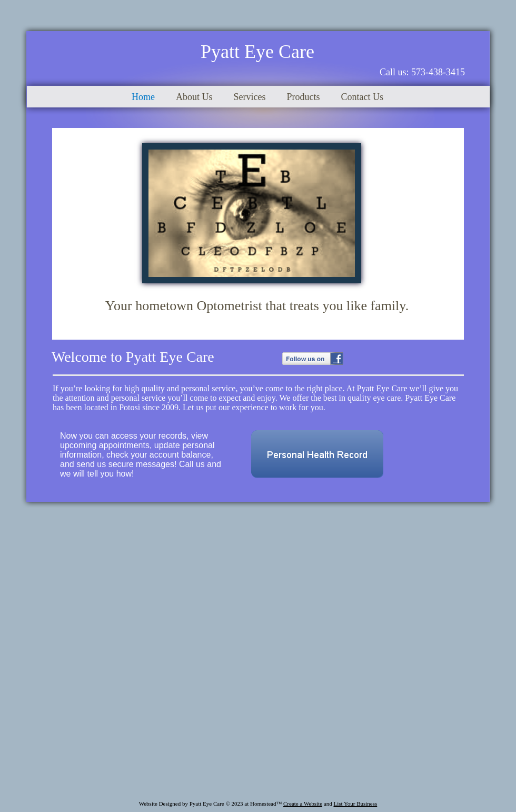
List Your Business (355, 804)
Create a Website (303, 804)
